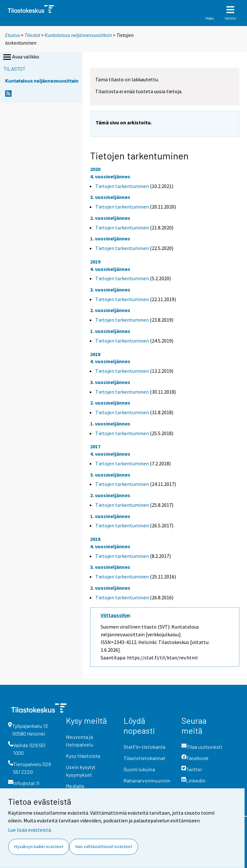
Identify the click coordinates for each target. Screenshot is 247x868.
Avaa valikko (21, 57)
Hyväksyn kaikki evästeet (39, 846)
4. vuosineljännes (110, 176)
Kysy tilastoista (83, 756)
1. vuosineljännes (110, 238)
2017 (95, 446)
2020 (95, 169)
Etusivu (13, 35)
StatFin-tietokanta (144, 747)
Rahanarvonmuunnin (147, 780)
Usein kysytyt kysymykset (81, 771)
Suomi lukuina (139, 769)
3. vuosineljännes (110, 197)
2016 (95, 539)
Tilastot (32, 35)
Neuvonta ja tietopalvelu (80, 741)
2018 (95, 354)
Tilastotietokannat (144, 758)
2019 (95, 262)
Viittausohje (115, 615)
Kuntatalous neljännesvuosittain (78, 35)
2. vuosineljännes (110, 218)
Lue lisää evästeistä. (30, 830)
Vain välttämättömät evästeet (104, 846)
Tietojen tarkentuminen (122, 186)
